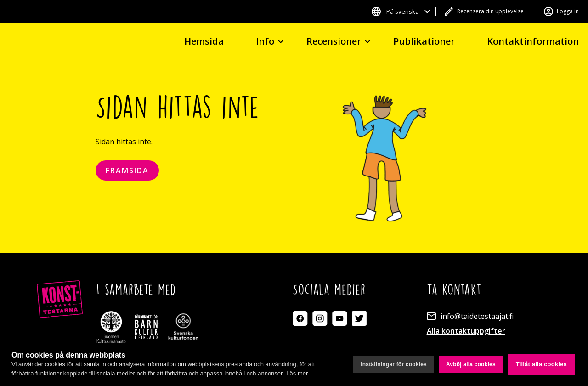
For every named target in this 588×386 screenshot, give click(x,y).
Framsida (127, 170)
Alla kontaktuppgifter (466, 331)
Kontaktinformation (533, 41)
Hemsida (204, 41)
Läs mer (297, 373)
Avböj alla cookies (471, 364)
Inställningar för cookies (394, 364)
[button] (401, 11)
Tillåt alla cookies (541, 364)
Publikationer (424, 41)
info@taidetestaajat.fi (477, 316)
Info (265, 41)
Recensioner (334, 41)
